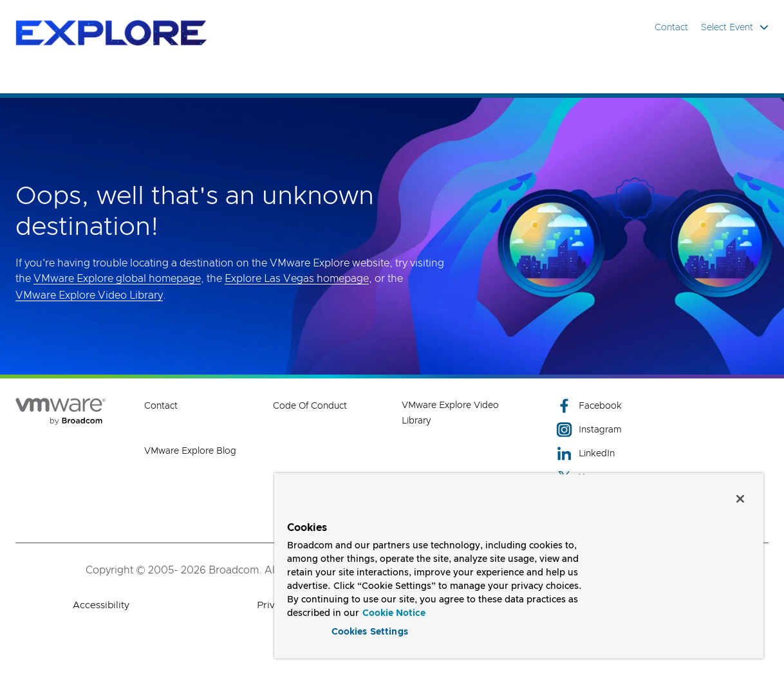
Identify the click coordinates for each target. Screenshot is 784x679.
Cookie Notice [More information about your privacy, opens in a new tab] (394, 612)
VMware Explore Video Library (89, 295)
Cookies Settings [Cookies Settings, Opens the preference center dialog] (370, 630)
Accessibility (101, 605)
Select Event (735, 27)
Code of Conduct (310, 406)
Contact (671, 28)
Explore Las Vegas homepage (297, 279)
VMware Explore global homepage (117, 279)
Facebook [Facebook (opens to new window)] (589, 406)
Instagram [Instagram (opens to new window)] (589, 430)
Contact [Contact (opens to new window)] (161, 406)
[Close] (740, 497)
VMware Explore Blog (190, 451)
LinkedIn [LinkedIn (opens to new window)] (585, 453)
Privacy (274, 605)
